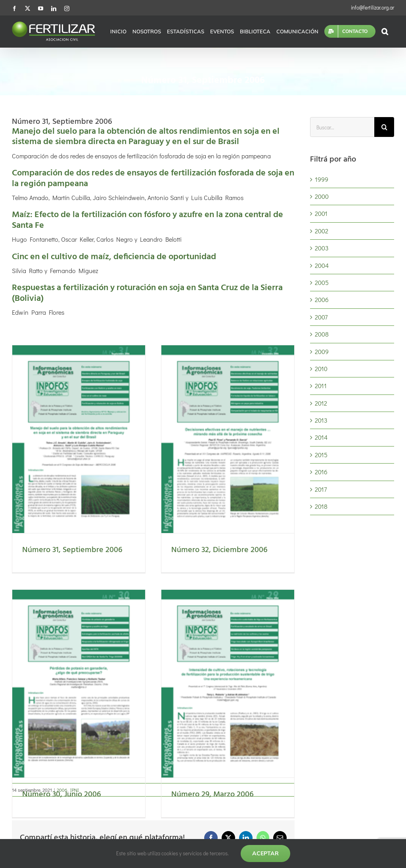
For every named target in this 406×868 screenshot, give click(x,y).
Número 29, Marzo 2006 (257, 650)
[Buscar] (384, 127)
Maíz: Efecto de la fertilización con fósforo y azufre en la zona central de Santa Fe (147, 220)
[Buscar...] (342, 127)
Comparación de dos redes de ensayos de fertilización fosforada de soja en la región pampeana (153, 178)
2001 (321, 213)
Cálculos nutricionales (54, 800)
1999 (322, 179)
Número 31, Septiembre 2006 (72, 550)
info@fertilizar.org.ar (372, 7)
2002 (322, 231)
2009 (322, 351)
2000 (322, 196)
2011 (321, 386)
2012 (321, 403)
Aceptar (265, 853)
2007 (321, 317)
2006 (322, 299)
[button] (385, 31)
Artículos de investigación (59, 817)
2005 (322, 282)
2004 (322, 265)
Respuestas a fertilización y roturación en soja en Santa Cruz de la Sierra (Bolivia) (147, 293)
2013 (321, 420)
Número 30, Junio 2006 (150, 650)
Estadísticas (40, 765)
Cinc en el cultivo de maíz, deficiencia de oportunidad (114, 257)
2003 (322, 248)
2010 (321, 369)
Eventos (35, 782)
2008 (322, 334)
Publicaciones (44, 834)
